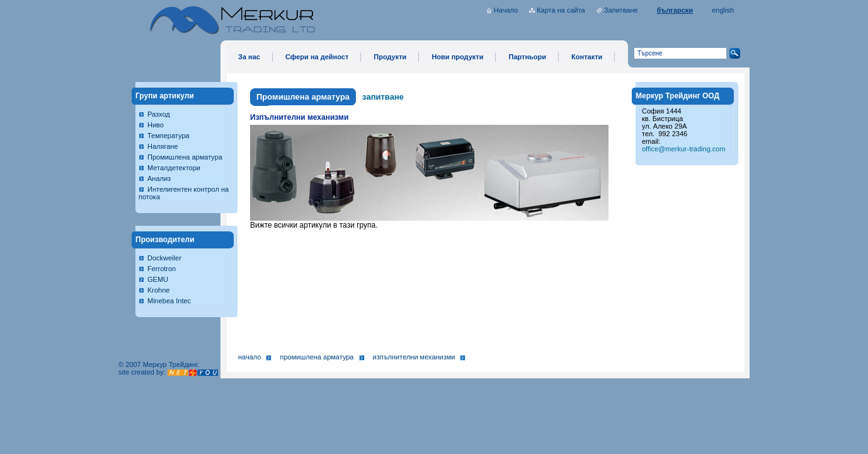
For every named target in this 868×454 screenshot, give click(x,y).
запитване (383, 97)
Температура (168, 136)
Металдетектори (174, 168)
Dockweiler (164, 258)
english (723, 10)
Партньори (527, 57)
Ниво (156, 125)
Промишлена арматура (185, 157)
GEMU (158, 279)
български (675, 10)
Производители (165, 240)
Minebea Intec (169, 301)
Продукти (390, 57)
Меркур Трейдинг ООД (677, 96)
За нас (249, 57)
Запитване (621, 10)
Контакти (587, 57)
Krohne (158, 290)
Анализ (159, 178)
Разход (159, 114)
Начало (506, 10)
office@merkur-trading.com (684, 149)
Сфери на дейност (317, 57)
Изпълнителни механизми (414, 357)
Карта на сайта (561, 10)
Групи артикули (165, 96)
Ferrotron (162, 269)
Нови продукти (457, 57)
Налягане (163, 146)
